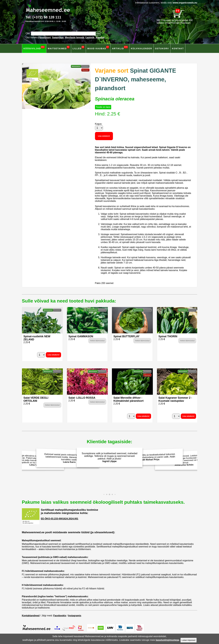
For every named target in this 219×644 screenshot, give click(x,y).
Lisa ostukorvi (104, 136)
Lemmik (90, 37)
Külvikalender (141, 49)
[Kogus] (99, 128)
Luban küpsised (189, 640)
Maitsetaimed (59, 48)
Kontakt (178, 49)
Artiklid (120, 48)
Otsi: (28, 33)
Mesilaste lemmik (75, 37)
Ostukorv (162, 49)
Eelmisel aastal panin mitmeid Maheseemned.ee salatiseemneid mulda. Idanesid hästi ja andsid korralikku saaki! (68, 458)
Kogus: (99, 124)
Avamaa (100, 37)
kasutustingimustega (167, 640)
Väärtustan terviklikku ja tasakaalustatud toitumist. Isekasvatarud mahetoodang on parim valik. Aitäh (151, 457)
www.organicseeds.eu (185, 3)
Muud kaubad (98, 48)
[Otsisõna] (64, 34)
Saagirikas (58, 37)
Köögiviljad (34, 48)
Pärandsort (45, 37)
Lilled (78, 48)
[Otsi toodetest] (98, 34)
